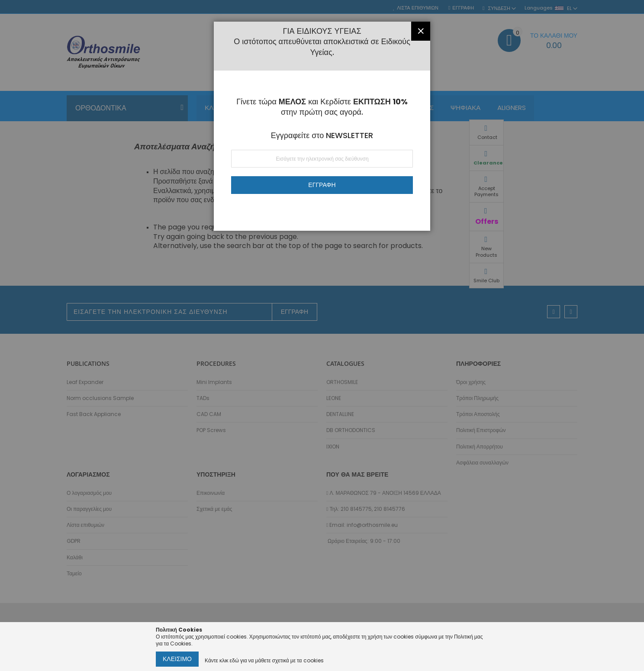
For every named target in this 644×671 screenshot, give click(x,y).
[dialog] (322, 335)
